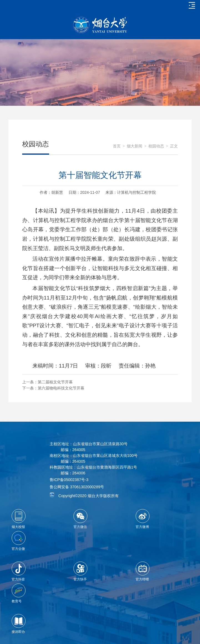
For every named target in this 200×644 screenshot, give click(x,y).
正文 (174, 146)
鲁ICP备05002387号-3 (69, 480)
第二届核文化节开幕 (55, 382)
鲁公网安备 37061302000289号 (77, 487)
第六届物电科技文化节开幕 (61, 388)
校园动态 (156, 146)
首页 (117, 146)
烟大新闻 (135, 146)
